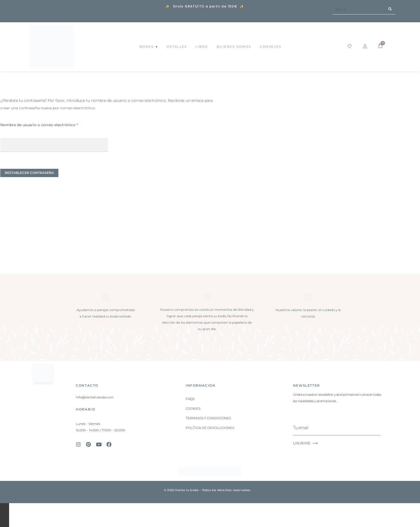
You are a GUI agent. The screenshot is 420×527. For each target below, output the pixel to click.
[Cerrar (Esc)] (5, 517)
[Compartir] (5, 513)
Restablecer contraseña (29, 173)
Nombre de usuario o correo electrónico (50, 124)
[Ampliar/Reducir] (5, 505)
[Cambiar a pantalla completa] (5, 509)
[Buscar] (390, 9)
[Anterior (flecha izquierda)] (5, 521)
